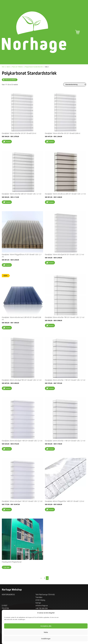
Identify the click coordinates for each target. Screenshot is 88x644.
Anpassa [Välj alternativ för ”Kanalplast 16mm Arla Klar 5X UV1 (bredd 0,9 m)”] (8, 142)
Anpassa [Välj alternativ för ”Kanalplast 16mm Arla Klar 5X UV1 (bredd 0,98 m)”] (51, 142)
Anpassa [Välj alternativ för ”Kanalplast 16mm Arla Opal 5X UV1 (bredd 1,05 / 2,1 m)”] (51, 263)
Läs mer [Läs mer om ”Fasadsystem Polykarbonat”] (7, 567)
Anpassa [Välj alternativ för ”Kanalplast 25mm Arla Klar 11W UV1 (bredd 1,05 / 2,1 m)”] (51, 388)
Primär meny (84, 32)
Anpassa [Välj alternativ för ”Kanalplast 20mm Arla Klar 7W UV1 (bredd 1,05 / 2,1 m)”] (51, 325)
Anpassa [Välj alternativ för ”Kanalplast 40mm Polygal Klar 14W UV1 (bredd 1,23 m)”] (51, 509)
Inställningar (46, 639)
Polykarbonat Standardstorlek (34, 67)
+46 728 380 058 (42, 608)
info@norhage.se (42, 605)
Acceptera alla (46, 626)
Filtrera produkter (11, 80)
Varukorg (77, 32)
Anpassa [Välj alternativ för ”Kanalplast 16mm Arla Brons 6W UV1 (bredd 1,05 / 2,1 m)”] (51, 202)
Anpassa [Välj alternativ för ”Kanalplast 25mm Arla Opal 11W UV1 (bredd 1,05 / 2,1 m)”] (8, 449)
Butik (8, 67)
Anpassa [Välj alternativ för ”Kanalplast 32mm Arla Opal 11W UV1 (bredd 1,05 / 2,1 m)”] (8, 509)
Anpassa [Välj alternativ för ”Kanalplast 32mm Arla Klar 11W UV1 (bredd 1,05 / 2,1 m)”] (51, 449)
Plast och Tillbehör (17, 67)
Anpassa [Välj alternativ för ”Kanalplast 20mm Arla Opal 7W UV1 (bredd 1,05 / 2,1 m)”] (8, 388)
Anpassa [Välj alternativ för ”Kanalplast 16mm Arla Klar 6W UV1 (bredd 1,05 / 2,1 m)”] (8, 202)
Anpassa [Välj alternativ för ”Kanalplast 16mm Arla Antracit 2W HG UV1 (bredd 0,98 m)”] (8, 328)
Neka (46, 632)
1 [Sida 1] (44, 578)
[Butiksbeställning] (75, 84)
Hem (3, 67)
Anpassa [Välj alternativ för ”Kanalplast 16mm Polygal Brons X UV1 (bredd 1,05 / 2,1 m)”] (8, 265)
